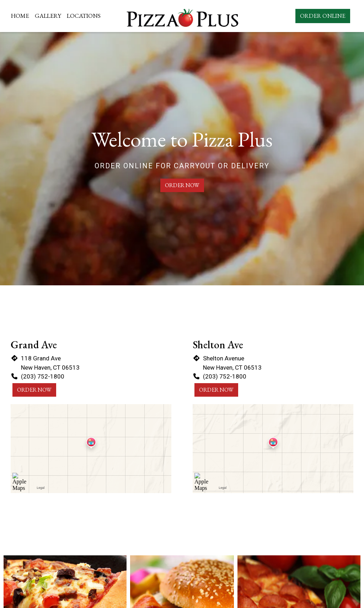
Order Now (182, 185)
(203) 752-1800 (43, 376)
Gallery (48, 16)
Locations (84, 16)
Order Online (323, 16)
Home (20, 16)
